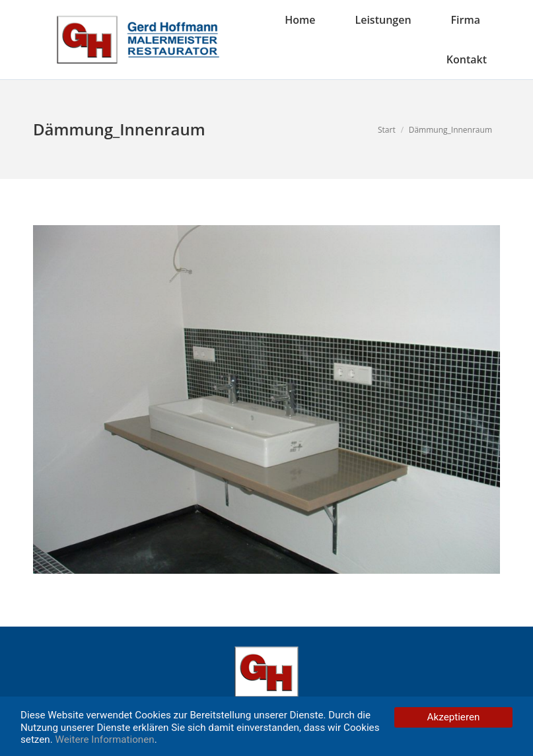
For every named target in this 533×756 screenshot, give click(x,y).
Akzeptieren (454, 717)
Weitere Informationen (105, 739)
